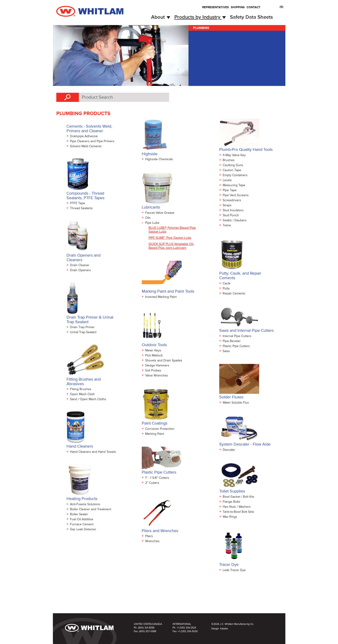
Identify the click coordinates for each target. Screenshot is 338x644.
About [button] (161, 17)
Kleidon (224, 629)
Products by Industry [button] (200, 17)
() (281, 7)
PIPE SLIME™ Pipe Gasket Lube (170, 238)
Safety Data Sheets (251, 17)
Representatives (215, 7)
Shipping (238, 7)
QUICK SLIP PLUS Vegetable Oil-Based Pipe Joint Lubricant (171, 246)
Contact (254, 7)
